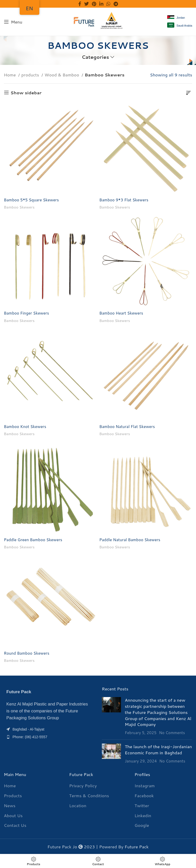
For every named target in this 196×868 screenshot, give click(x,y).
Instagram (145, 785)
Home (10, 75)
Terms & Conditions (89, 795)
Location (78, 805)
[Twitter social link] (87, 4)
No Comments (172, 732)
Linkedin (143, 815)
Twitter (142, 805)
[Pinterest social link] (94, 4)
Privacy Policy (83, 785)
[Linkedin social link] (101, 4)
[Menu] (13, 22)
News (10, 805)
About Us (13, 815)
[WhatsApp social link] (108, 4)
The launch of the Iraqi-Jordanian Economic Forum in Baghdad (158, 749)
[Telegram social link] (116, 4)
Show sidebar (26, 92)
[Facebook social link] (80, 4)
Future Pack (137, 846)
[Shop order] (188, 92)
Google (142, 825)
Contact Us (15, 825)
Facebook (144, 795)
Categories (95, 57)
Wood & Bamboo (63, 75)
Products (13, 795)
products (31, 75)
